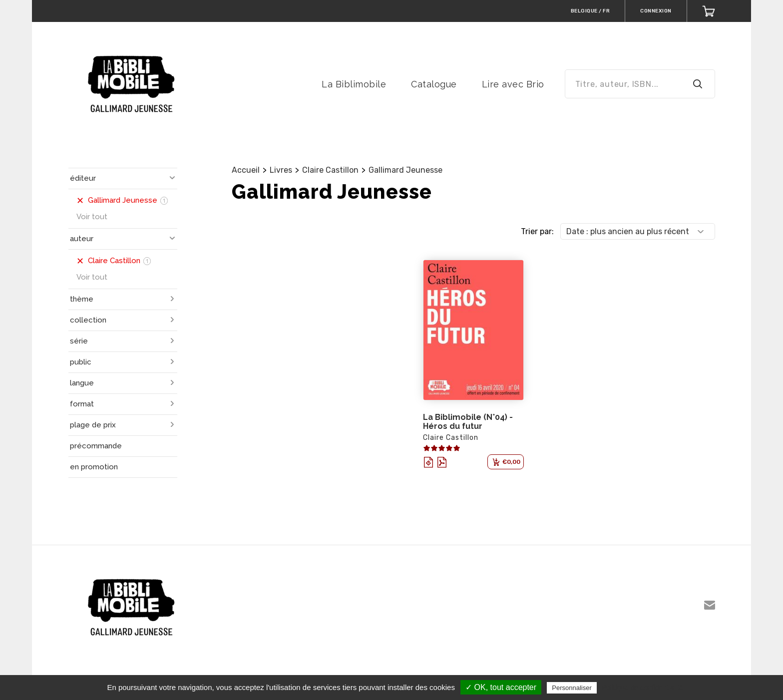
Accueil (246, 170)
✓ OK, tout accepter (501, 687)
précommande (96, 446)
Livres (281, 170)
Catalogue (434, 84)
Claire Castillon (330, 170)
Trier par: (537, 231)
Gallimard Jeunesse (405, 170)
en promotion (94, 467)
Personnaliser (572, 688)
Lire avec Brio (513, 84)
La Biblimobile (354, 84)
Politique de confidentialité (642, 688)
